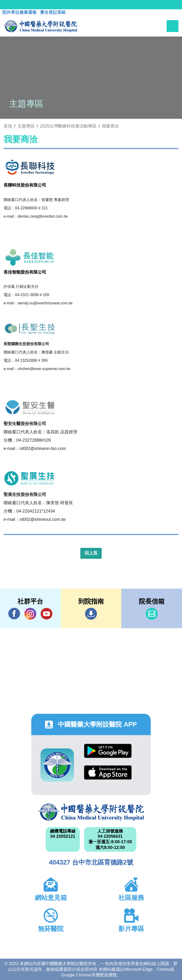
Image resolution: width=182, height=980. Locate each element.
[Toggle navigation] (173, 26)
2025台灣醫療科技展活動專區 (68, 126)
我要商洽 (110, 126)
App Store (108, 772)
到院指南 (91, 614)
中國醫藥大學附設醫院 (91, 812)
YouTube (46, 614)
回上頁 (91, 553)
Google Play (108, 751)
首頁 (8, 126)
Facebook (14, 614)
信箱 (152, 614)
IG (30, 614)
